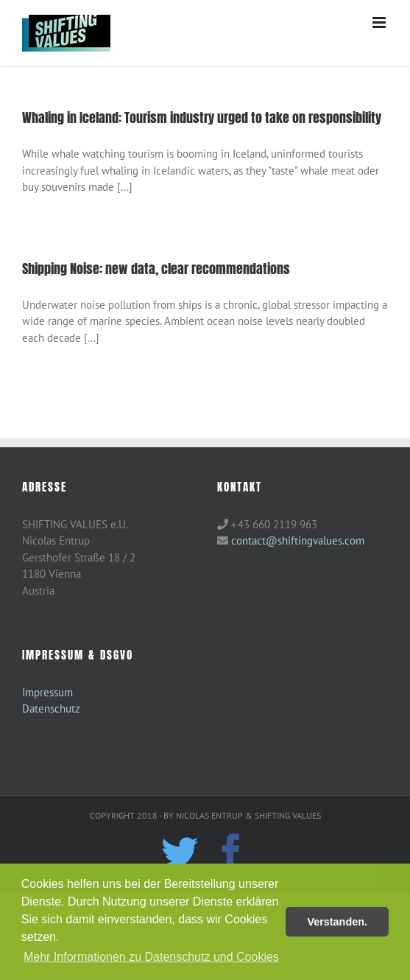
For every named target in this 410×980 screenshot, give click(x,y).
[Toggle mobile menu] (380, 22)
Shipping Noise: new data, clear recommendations (156, 269)
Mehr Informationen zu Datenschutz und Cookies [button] (151, 957)
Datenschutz (51, 708)
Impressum (47, 692)
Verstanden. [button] (337, 922)
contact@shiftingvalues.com (298, 540)
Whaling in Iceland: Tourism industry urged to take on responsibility (202, 118)
